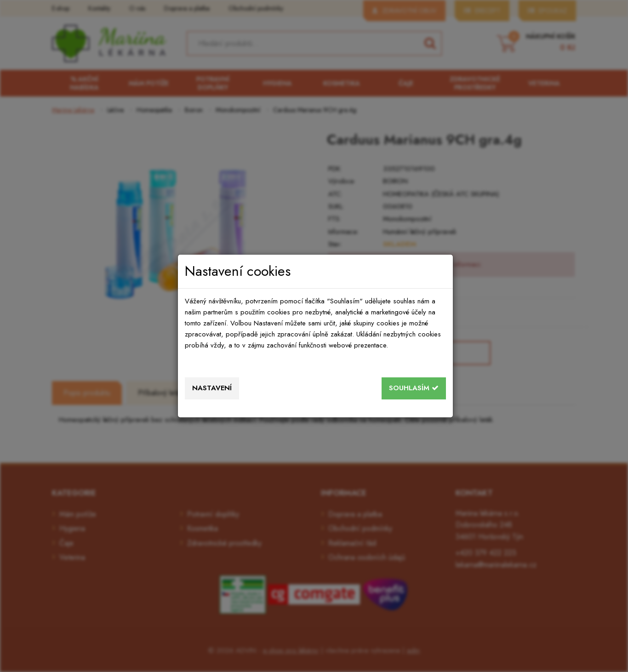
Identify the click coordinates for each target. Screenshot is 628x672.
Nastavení (212, 388)
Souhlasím (414, 388)
